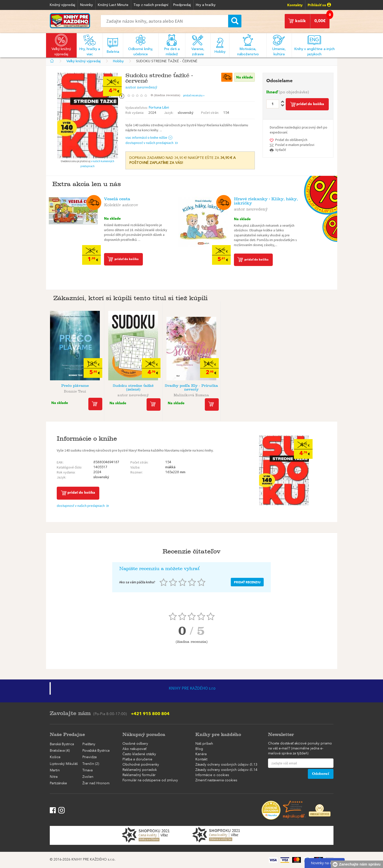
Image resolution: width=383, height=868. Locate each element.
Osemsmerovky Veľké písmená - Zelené (250, 388)
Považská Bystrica (96, 751)
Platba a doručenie (137, 759)
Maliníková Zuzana (191, 394)
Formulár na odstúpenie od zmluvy (150, 780)
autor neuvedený (141, 86)
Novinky (86, 5)
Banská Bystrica (62, 744)
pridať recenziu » (194, 95)
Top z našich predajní (151, 5)
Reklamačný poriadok (140, 770)
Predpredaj (182, 5)
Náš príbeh (204, 744)
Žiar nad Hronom (96, 783)
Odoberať (321, 774)
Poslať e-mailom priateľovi (295, 145)
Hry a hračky (206, 5)
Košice (55, 757)
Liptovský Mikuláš (64, 764)
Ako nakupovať (134, 749)
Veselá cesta (117, 199)
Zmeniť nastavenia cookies (216, 780)
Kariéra (201, 754)
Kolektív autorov (121, 204)
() (167, 95)
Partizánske (58, 783)
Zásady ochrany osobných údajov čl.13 (226, 765)
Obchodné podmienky (141, 765)
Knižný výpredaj (62, 5)
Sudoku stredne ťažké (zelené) (133, 388)
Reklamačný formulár (139, 775)
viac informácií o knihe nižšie (149, 137)
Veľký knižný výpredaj (83, 61)
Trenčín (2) (91, 764)
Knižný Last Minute (113, 5)
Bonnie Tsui (75, 391)
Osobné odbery (135, 744)
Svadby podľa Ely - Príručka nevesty (191, 388)
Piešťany (89, 744)
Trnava (87, 770)
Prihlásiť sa (319, 5)
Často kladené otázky (139, 754)
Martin (55, 770)
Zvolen (88, 777)
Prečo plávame (75, 386)
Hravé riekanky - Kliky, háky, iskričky (266, 201)
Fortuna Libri (159, 108)
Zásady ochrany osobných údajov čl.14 (226, 770)
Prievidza (89, 757)
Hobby (118, 61)
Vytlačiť (281, 150)
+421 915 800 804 (150, 714)
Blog (199, 749)
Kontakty (295, 5)
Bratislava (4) (60, 751)
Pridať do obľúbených (291, 140)
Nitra (54, 777)
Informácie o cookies (212, 775)
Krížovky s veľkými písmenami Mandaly (308, 388)
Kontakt (201, 759)
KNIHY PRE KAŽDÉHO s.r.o (192, 688)
